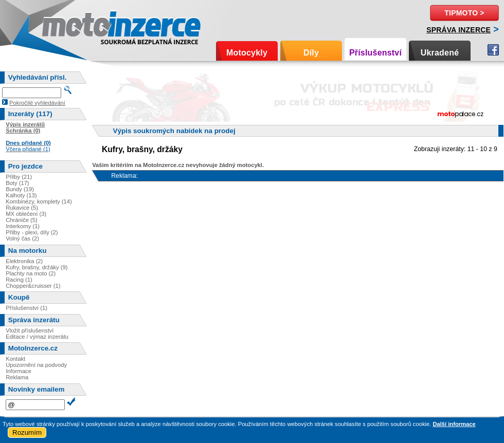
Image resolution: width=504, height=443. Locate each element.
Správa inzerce (458, 30)
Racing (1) (19, 280)
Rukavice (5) (22, 208)
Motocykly (247, 53)
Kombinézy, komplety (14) (39, 201)
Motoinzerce (64, 25)
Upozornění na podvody (36, 365)
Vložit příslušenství (30, 330)
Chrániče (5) (22, 220)
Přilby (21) (19, 177)
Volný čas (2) (22, 238)
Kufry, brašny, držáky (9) (37, 267)
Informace (19, 371)
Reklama (17, 377)
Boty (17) (17, 183)
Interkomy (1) (23, 226)
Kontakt (15, 359)
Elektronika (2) (24, 261)
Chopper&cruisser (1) (33, 286)
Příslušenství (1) (26, 308)
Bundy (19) (20, 189)
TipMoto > (464, 13)
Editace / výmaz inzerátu (37, 337)
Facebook (493, 50)
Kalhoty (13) (21, 195)
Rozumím (27, 432)
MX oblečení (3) (26, 214)
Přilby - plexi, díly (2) (32, 232)
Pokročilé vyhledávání (37, 103)
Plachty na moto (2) (31, 273)
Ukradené (440, 53)
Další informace (454, 424)
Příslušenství (375, 53)
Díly (311, 53)
